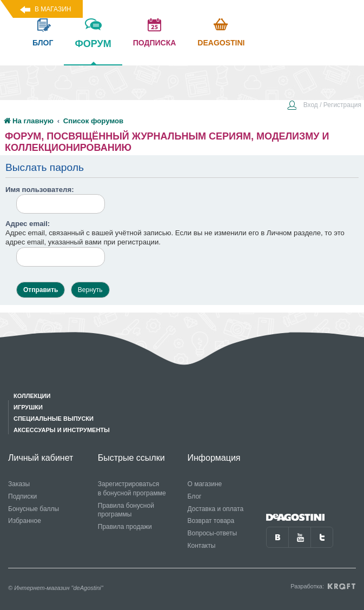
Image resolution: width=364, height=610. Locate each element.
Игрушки (28, 407)
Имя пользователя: (40, 190)
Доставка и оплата (216, 509)
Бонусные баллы (34, 509)
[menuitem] (324, 106)
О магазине (205, 484)
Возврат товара (211, 521)
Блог (195, 496)
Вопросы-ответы (213, 533)
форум (93, 51)
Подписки (22, 496)
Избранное (25, 521)
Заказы (19, 484)
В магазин (53, 9)
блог (43, 43)
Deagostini (221, 43)
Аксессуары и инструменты (62, 430)
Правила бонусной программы (126, 510)
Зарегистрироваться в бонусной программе (132, 489)
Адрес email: (28, 224)
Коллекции (32, 396)
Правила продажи (125, 527)
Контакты (202, 546)
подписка (155, 43)
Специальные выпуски (54, 419)
